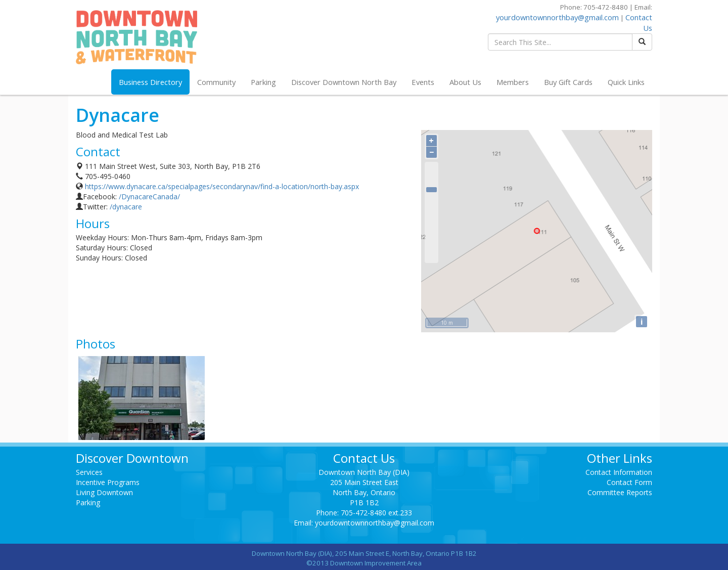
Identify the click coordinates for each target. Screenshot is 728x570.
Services (89, 472)
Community (216, 82)
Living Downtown (104, 492)
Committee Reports (620, 492)
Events (423, 82)
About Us (465, 82)
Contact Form (629, 482)
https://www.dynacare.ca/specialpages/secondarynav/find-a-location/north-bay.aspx (222, 186)
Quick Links (626, 82)
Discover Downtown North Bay (344, 82)
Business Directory (150, 82)
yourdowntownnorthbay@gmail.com (557, 17)
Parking (263, 82)
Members (513, 82)
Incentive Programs (108, 482)
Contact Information (619, 472)
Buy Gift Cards (568, 82)
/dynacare (126, 207)
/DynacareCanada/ (149, 196)
